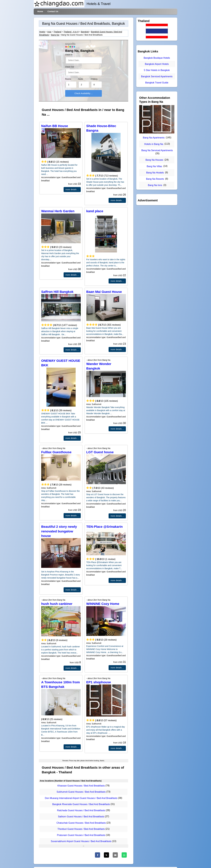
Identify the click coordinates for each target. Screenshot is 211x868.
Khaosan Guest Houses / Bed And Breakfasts (81, 786)
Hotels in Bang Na (154, 144)
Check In (69, 55)
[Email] (115, 855)
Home (40, 11)
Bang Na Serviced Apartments (157, 150)
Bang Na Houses (154, 160)
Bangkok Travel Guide (157, 83)
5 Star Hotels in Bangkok (157, 70)
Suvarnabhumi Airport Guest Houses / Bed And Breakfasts (81, 841)
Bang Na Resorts (155, 179)
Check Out (70, 67)
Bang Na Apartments (154, 138)
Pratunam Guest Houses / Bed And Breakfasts (81, 835)
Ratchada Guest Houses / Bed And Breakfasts (81, 810)
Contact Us (53, 11)
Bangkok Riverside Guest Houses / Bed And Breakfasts (81, 804)
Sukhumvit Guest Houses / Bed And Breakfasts (81, 792)
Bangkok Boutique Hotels (157, 58)
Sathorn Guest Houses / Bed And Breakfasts (81, 817)
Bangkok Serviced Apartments (157, 76)
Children (94, 79)
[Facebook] (98, 855)
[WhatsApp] (124, 855)
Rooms (68, 79)
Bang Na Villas (154, 166)
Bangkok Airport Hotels (157, 64)
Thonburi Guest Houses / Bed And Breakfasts (81, 829)
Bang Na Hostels (155, 173)
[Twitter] (106, 855)
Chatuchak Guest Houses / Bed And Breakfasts (81, 823)
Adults (81, 79)
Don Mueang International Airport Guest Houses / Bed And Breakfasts (81, 798)
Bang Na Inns (155, 185)
